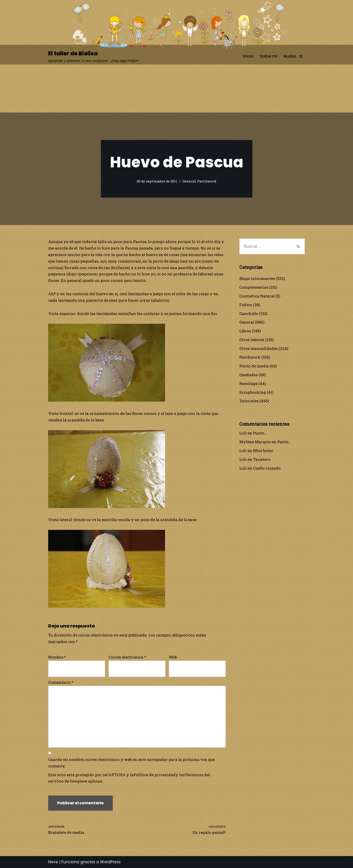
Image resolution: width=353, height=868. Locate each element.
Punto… (260, 433)
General (189, 181)
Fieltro (246, 305)
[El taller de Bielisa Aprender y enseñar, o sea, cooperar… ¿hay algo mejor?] (94, 56)
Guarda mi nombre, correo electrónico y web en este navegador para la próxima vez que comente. (131, 763)
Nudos (290, 56)
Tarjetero (262, 459)
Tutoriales (249, 401)
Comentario (61, 682)
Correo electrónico (127, 657)
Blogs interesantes (257, 278)
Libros (245, 331)
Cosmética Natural (257, 296)
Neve (53, 862)
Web (173, 657)
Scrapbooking (253, 392)
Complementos (254, 287)
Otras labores (252, 340)
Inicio (248, 56)
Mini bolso (263, 451)
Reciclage (248, 383)
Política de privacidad (155, 775)
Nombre (57, 657)
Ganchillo (249, 314)
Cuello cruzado (267, 468)
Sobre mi (268, 56)
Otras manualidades (259, 348)
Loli (243, 433)
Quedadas (249, 375)
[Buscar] (301, 56)
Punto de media (254, 366)
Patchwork (207, 181)
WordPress (110, 862)
